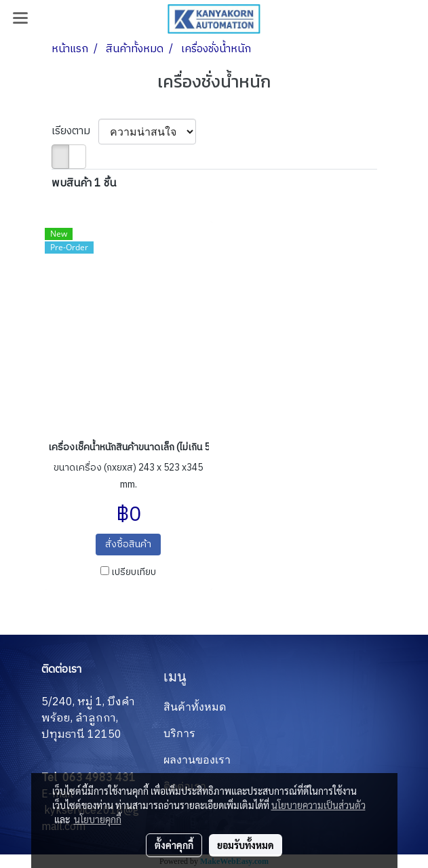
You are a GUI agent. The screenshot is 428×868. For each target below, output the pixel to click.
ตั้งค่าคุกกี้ (174, 845)
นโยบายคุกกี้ (98, 819)
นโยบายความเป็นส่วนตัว (318, 805)
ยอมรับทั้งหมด (246, 845)
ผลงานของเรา (197, 760)
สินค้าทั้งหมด (195, 707)
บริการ (179, 733)
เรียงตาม (75, 132)
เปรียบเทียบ (134, 572)
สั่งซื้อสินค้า (128, 544)
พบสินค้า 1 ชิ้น (84, 184)
